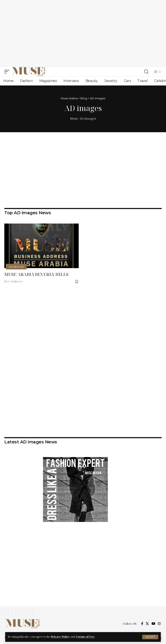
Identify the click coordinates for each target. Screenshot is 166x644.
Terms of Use (85, 637)
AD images (16, 267)
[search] (146, 72)
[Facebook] (142, 624)
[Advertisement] (83, 34)
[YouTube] (153, 624)
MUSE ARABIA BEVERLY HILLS (37, 274)
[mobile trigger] (8, 72)
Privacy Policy (60, 637)
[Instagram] (159, 624)
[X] (147, 624)
